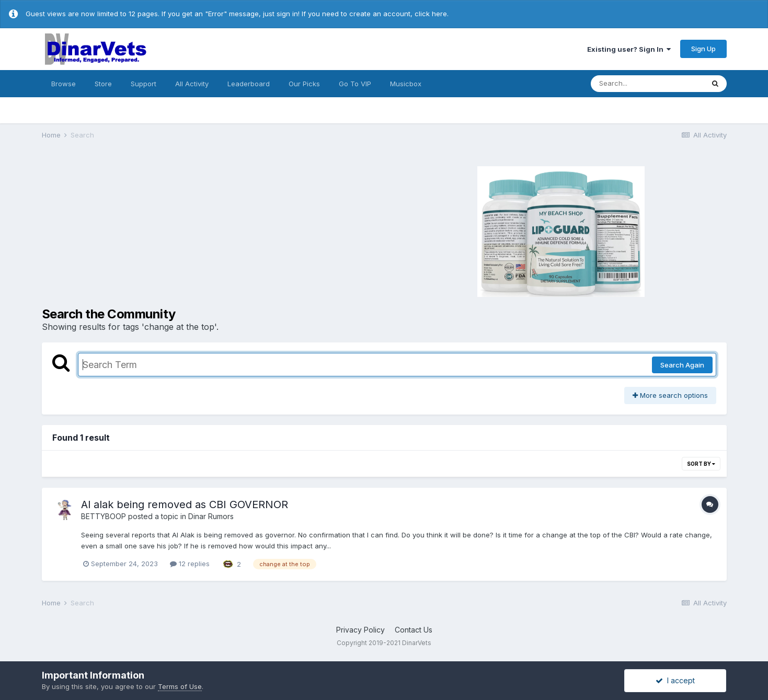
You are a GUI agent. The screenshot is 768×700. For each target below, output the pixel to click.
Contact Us (414, 630)
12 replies (190, 564)
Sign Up (703, 49)
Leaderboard (249, 84)
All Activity (192, 84)
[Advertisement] (212, 230)
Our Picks (304, 84)
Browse (64, 84)
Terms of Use (180, 686)
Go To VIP (355, 84)
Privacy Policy (360, 630)
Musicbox (406, 84)
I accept (675, 680)
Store (103, 84)
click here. (432, 14)
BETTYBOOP (104, 516)
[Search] (647, 84)
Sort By (701, 464)
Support (144, 84)
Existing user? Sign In (629, 49)
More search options (670, 395)
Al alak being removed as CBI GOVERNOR (185, 504)
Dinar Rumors (211, 516)
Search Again (682, 365)
